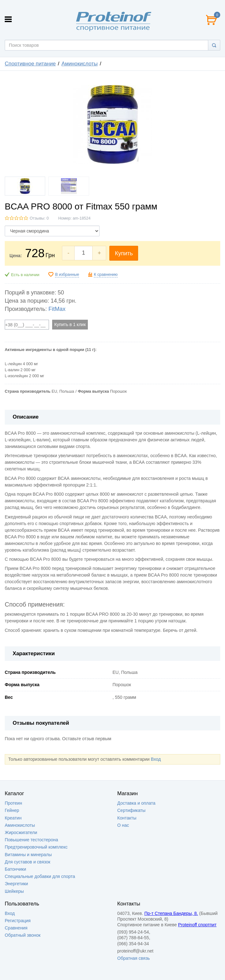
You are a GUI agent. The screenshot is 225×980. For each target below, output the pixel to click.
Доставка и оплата (136, 803)
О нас (123, 825)
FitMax (57, 309)
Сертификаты (131, 810)
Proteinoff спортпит (198, 925)
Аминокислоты (79, 64)
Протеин (13, 803)
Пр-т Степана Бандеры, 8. (171, 913)
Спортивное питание (30, 64)
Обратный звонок (23, 935)
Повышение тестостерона (31, 840)
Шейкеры (14, 891)
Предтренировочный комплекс (36, 847)
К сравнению (106, 275)
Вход (156, 759)
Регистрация (18, 921)
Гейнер (12, 810)
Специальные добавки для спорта (40, 876)
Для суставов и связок (27, 862)
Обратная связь (134, 958)
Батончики (15, 869)
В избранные (67, 275)
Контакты (127, 818)
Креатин (13, 818)
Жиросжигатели (21, 832)
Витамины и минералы (28, 855)
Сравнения (16, 928)
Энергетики (16, 884)
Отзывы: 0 (39, 218)
